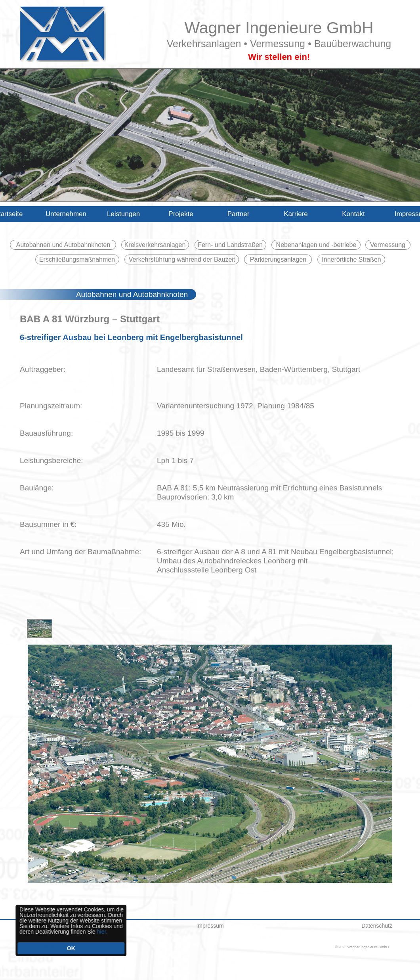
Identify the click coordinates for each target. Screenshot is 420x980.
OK (69, 948)
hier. (100, 932)
